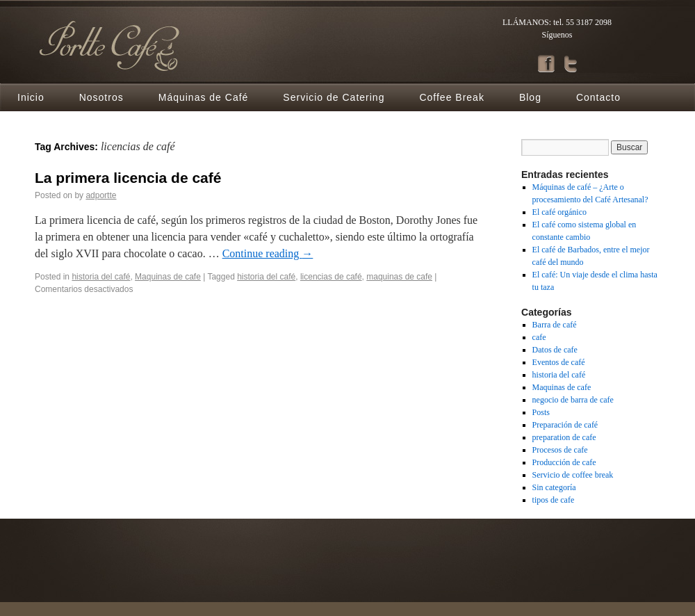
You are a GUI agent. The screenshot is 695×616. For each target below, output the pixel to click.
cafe (539, 337)
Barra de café (555, 325)
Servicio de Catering (334, 97)
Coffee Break (451, 97)
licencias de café (331, 277)
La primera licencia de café (128, 178)
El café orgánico (559, 212)
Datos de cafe (555, 350)
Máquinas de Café (204, 97)
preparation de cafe (564, 437)
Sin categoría (554, 487)
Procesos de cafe (560, 450)
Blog (530, 97)
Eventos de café (559, 362)
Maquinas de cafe (168, 277)
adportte (101, 195)
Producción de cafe (564, 462)
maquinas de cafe (399, 277)
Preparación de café (565, 425)
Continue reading (268, 253)
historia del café (101, 277)
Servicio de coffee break (573, 475)
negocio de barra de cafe (573, 400)
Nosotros (101, 97)
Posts (541, 412)
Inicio (31, 97)
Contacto (598, 97)
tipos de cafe (554, 500)
